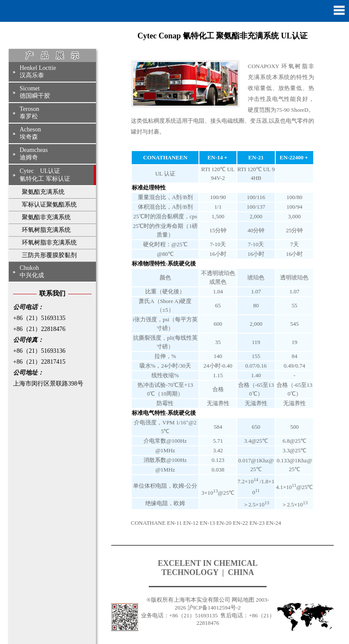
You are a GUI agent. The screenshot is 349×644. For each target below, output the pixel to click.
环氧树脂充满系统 (46, 230)
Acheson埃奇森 (30, 133)
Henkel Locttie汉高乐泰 (38, 72)
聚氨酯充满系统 (43, 192)
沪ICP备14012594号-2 (214, 608)
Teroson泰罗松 (29, 113)
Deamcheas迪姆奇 (34, 154)
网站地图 (243, 600)
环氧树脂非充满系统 (49, 243)
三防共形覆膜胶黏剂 (49, 255)
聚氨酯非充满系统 (46, 217)
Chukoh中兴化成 (32, 272)
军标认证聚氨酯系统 (49, 205)
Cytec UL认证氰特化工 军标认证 (45, 175)
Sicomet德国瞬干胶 (35, 92)
